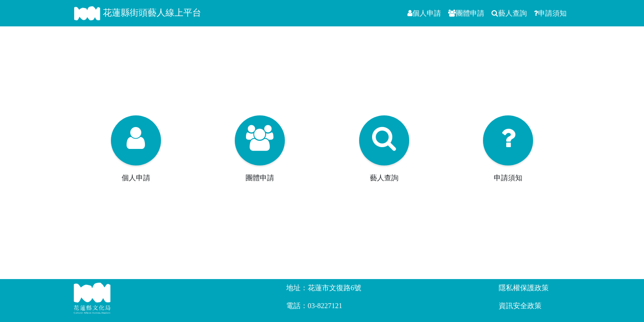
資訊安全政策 (520, 306)
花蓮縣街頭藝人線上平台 (138, 13)
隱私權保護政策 (524, 288)
